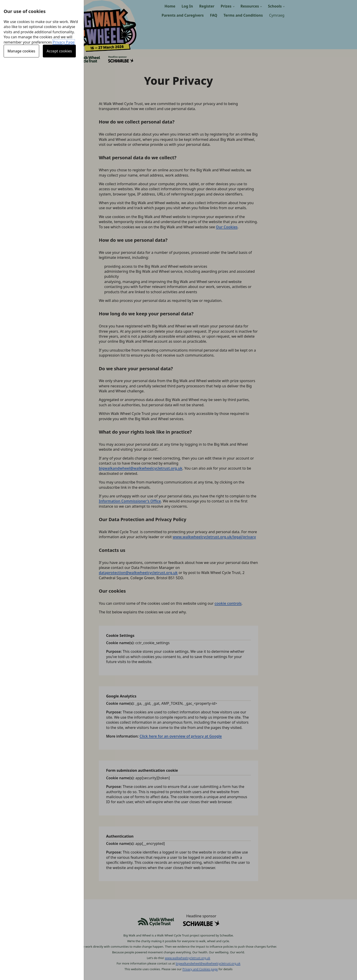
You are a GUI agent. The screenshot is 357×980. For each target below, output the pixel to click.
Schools (275, 6)
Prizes (226, 6)
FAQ (214, 15)
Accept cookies (59, 51)
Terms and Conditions (243, 15)
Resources (250, 6)
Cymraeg (277, 15)
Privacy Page (64, 42)
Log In (187, 6)
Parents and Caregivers (183, 15)
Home (170, 6)
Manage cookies (21, 51)
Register (207, 6)
